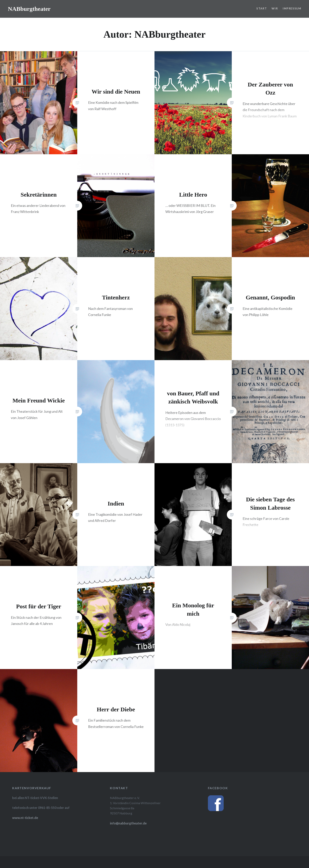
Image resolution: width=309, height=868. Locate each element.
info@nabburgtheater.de (128, 823)
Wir (275, 8)
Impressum (292, 8)
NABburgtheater (29, 9)
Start (262, 8)
